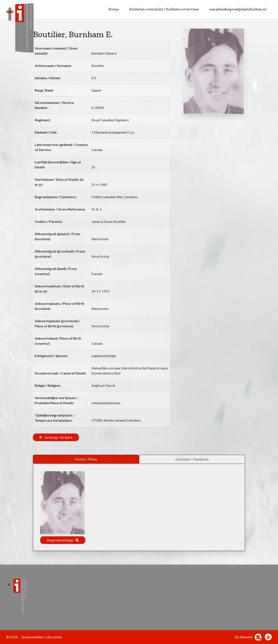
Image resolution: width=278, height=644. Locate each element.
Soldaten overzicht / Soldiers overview (164, 9)
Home (114, 9)
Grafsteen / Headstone (192, 459)
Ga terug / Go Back (58, 437)
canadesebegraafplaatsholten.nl (238, 9)
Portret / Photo (86, 459)
